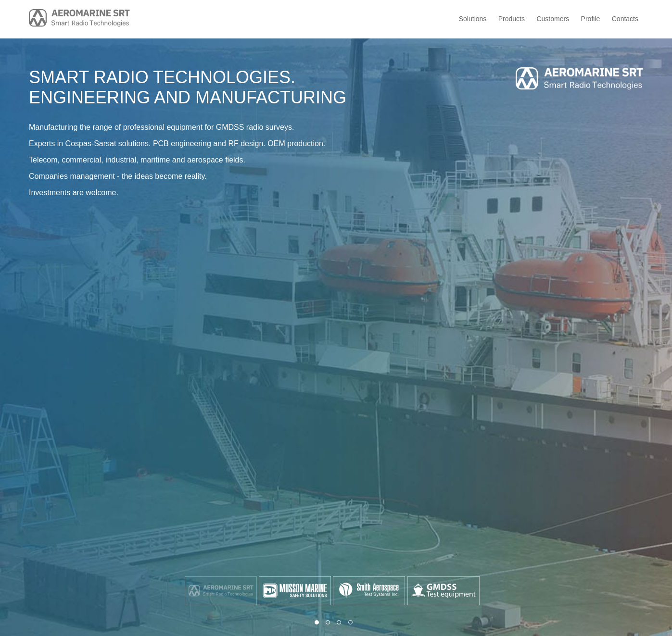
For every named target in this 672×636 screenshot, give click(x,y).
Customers (553, 19)
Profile (591, 19)
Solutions (473, 19)
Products (512, 19)
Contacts (625, 19)
